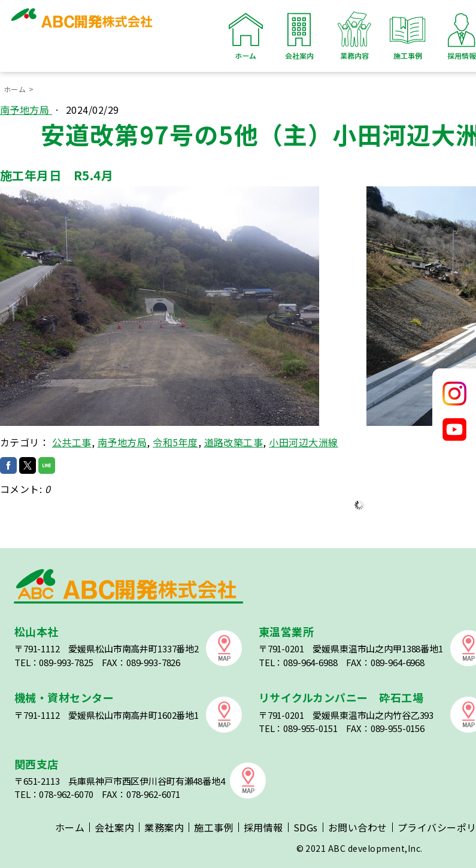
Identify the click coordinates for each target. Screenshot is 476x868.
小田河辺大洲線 (303, 442)
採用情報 (263, 827)
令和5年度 (175, 442)
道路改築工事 (234, 442)
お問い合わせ (358, 827)
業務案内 (164, 827)
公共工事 (72, 442)
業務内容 (354, 36)
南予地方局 (26, 110)
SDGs (306, 827)
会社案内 (300, 36)
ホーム (246, 36)
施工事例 (408, 36)
